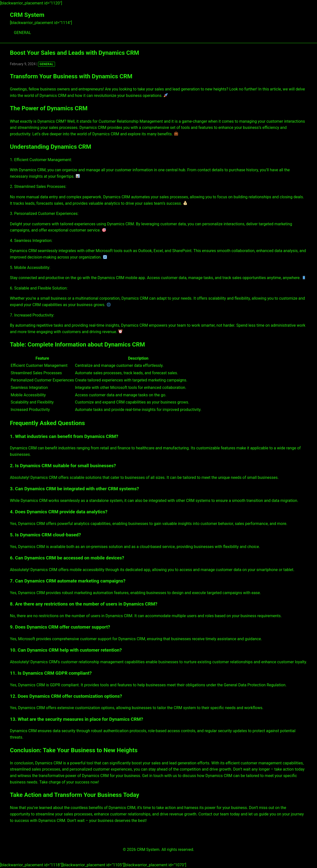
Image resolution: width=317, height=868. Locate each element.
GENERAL (22, 33)
